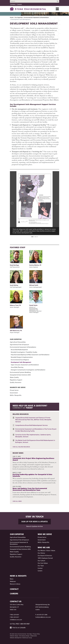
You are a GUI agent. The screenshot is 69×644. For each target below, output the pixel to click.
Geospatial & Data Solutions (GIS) (20, 375)
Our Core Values (43, 563)
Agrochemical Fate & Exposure (19, 345)
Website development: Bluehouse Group (21, 638)
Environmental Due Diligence (20, 360)
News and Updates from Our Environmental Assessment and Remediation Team (30, 489)
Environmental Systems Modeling (20, 372)
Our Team (41, 566)
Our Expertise (19, 17)
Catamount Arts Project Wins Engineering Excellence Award (33, 459)
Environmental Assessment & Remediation (36, 17)
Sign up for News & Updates (35, 522)
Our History (41, 553)
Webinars (13, 581)
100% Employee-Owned (45, 558)
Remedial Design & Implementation (22, 357)
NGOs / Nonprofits (16, 395)
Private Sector (14, 390)
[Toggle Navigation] (57, 9)
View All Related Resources (21, 447)
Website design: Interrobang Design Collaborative (23, 636)
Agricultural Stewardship (18, 342)
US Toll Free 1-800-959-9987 (20, 624)
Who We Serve (45, 534)
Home (12, 17)
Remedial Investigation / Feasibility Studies (24, 352)
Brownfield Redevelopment (19, 350)
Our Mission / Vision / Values (46, 551)
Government (14, 393)
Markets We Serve (18, 387)
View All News (17, 501)
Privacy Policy (36, 634)
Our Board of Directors (45, 556)
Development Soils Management (21, 362)
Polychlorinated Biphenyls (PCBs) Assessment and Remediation (30, 355)
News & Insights (18, 576)
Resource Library (15, 584)
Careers (19, 4)
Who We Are (44, 547)
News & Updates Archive (35, 526)
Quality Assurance (16, 382)
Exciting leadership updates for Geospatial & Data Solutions (32, 475)
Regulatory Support (16, 380)
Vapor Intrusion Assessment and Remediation (25, 365)
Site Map (29, 634)
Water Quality (14, 377)
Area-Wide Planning (17, 367)
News (12, 579)
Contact (13, 4)
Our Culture (41, 561)
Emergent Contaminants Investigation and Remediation (28, 370)
